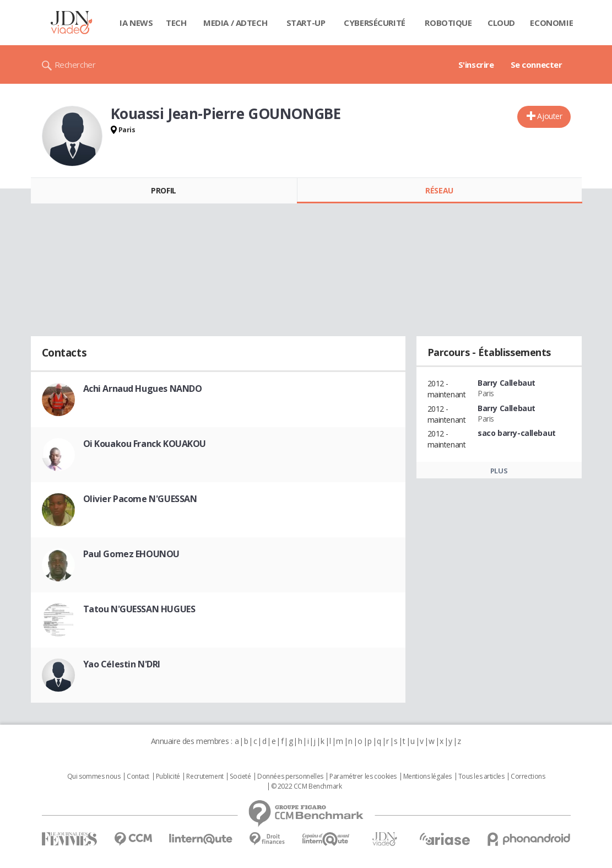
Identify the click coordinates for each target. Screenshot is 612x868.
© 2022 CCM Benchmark (307, 786)
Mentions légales (427, 777)
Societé (240, 777)
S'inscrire (476, 64)
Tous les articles (481, 777)
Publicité (168, 777)
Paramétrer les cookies (363, 777)
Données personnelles (290, 777)
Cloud (501, 23)
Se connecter (537, 64)
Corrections (528, 777)
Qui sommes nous (94, 777)
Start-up (306, 23)
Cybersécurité (375, 23)
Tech (176, 23)
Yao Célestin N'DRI (122, 664)
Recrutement (205, 777)
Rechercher (75, 64)
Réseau (439, 190)
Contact (138, 777)
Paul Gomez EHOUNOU (131, 554)
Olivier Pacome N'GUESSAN (140, 499)
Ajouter (549, 116)
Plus (499, 471)
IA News (136, 23)
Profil (163, 190)
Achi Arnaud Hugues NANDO (143, 389)
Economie (551, 23)
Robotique (448, 23)
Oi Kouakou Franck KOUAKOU (145, 444)
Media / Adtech (235, 23)
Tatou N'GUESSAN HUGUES (139, 609)
